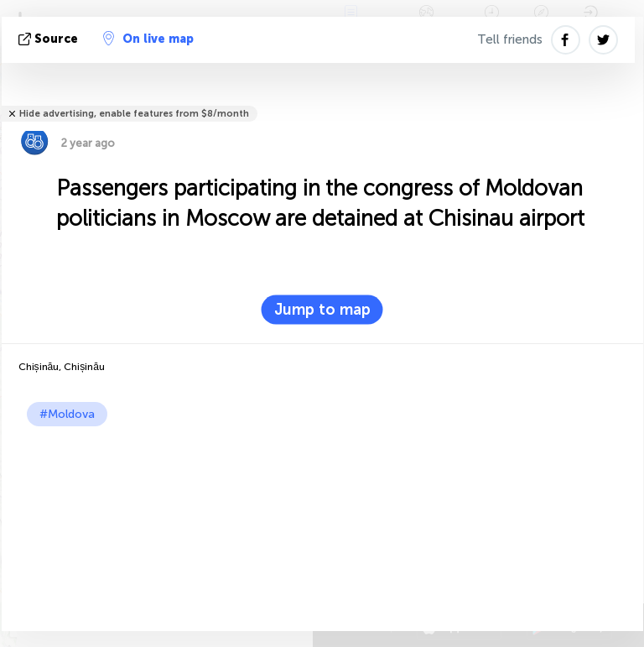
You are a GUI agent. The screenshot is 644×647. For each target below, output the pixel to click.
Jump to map (322, 310)
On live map (148, 39)
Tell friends (510, 39)
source (50, 39)
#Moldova (67, 414)
